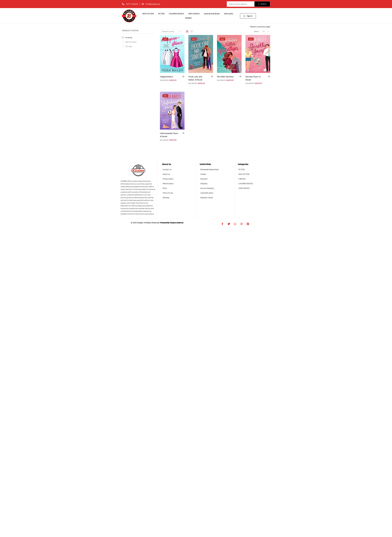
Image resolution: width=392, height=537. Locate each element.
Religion (188, 18)
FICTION (161, 14)
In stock (129, 37)
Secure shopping (207, 188)
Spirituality (229, 14)
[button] (248, 16)
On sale (129, 46)
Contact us (167, 170)
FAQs (165, 188)
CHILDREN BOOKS (176, 14)
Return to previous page (260, 27)
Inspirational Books (212, 14)
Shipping (204, 184)
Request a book (207, 198)
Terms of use (168, 193)
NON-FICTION (148, 14)
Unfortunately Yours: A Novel (169, 135)
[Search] (262, 4)
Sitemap (166, 198)
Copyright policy (207, 193)
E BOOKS (242, 179)
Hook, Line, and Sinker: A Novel (195, 78)
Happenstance (166, 77)
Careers (203, 174)
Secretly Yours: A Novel (253, 78)
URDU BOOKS (194, 14)
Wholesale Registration (210, 170)
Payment (204, 179)
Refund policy (168, 184)
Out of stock (131, 42)
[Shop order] (171, 31)
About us (166, 174)
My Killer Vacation (225, 77)
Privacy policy (168, 179)
